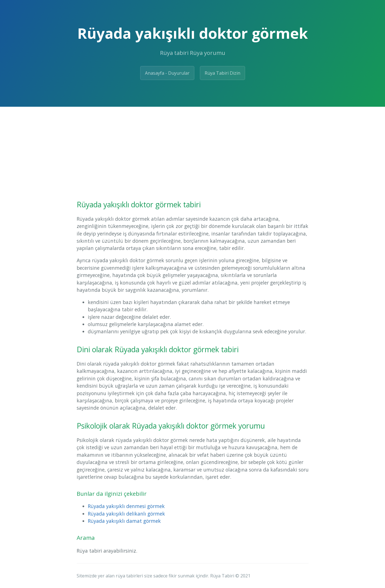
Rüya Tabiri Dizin (222, 73)
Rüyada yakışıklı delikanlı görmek (126, 514)
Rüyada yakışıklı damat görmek (124, 521)
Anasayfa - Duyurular (167, 73)
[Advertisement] (193, 149)
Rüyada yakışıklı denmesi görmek (126, 506)
